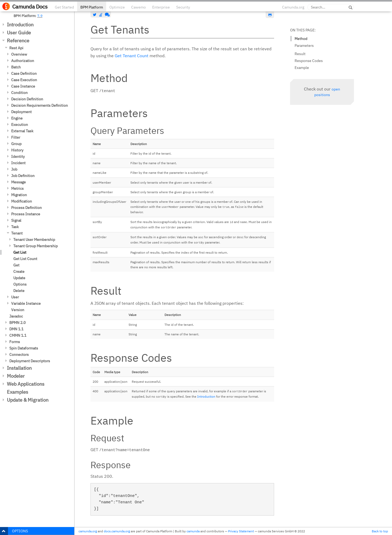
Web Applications (26, 384)
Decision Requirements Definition (40, 105)
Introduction (20, 25)
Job (14, 169)
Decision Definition (27, 99)
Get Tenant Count (132, 56)
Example (302, 68)
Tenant (17, 233)
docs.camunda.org (117, 531)
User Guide (19, 33)
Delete (19, 291)
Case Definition (24, 73)
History (17, 150)
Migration (19, 195)
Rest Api (16, 48)
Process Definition (26, 208)
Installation (19, 368)
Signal (16, 220)
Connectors (19, 355)
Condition (19, 93)
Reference (18, 41)
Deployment (21, 112)
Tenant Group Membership (36, 246)
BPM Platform (92, 7)
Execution (20, 125)
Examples (18, 392)
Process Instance (26, 214)
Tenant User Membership (34, 240)
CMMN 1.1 (18, 335)
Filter (16, 137)
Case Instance (23, 86)
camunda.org (88, 531)
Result (300, 54)
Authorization (23, 61)
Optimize (117, 7)
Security (183, 7)
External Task (22, 131)
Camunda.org (293, 7)
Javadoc (16, 316)
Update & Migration (28, 400)
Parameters (304, 46)
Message (18, 182)
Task (15, 227)
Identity (18, 157)
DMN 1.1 (16, 329)
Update (19, 278)
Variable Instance (26, 303)
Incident (18, 163)
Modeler (16, 376)
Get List (20, 252)
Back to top (380, 531)
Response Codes (309, 61)
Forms (15, 342)
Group (16, 144)
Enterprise (161, 7)
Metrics (17, 188)
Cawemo (139, 7)
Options (20, 284)
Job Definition (23, 176)
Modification (22, 201)
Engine (17, 118)
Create (19, 271)
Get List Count (25, 259)
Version (18, 310)
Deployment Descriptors (30, 361)
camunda (193, 531)
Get (16, 265)
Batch (16, 67)
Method (301, 39)
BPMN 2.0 (17, 323)
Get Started (64, 7)
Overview (19, 54)
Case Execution (24, 80)
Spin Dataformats (24, 348)
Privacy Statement (241, 531)
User (15, 297)
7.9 (40, 16)
